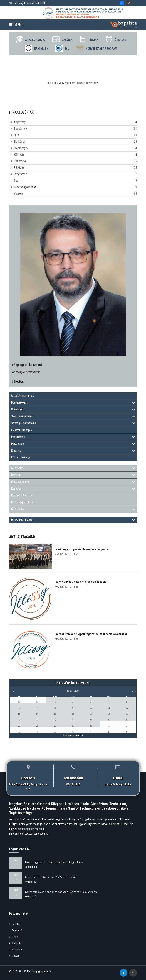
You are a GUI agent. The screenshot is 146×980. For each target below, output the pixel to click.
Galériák (15, 943)
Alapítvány (20, 122)
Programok (20, 174)
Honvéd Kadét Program (97, 48)
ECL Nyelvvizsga (21, 457)
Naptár (14, 956)
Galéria (62, 39)
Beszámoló (20, 129)
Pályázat (19, 168)
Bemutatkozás (73, 403)
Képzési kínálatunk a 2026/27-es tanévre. (81, 582)
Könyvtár (19, 155)
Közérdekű (20, 161)
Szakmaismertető (73, 416)
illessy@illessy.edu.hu (118, 785)
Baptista (73, 475)
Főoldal (14, 924)
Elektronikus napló (21, 430)
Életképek (20, 142)
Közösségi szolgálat (23, 502)
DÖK (16, 135)
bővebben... (19, 382)
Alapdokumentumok (22, 396)
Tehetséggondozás (25, 187)
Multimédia (73, 509)
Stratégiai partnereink (73, 423)
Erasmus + (36, 48)
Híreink (89, 39)
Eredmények (21, 148)
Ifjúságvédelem (73, 482)
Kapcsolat (16, 949)
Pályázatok (73, 444)
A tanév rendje (30, 39)
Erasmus (73, 451)
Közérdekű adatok (22, 495)
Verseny (19, 194)
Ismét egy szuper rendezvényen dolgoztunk (83, 549)
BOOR (22, 971)
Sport (17, 181)
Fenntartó (16, 930)
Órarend (116, 39)
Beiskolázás (73, 409)
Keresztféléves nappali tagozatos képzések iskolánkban (91, 634)
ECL (62, 48)
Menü (16, 25)
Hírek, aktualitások (73, 520)
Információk (73, 437)
